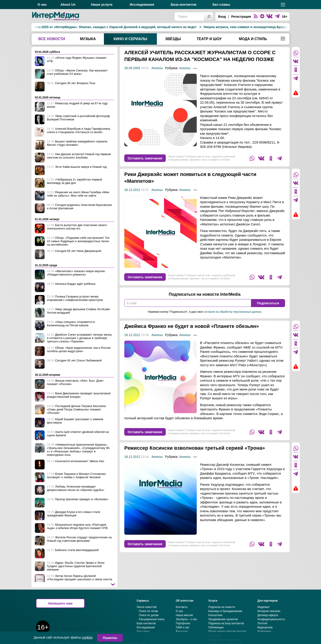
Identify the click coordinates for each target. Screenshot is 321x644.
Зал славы (221, 4)
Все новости (52, 39)
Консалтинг (215, 629)
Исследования (142, 4)
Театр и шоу (209, 39)
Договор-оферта (268, 629)
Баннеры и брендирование (225, 625)
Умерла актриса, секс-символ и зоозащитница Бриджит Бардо (204, 27)
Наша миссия (184, 629)
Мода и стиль (253, 39)
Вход (222, 17)
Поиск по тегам (149, 625)
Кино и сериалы (131, 39)
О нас (42, 4)
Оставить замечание (145, 165)
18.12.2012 (132, 197)
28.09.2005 (132, 75)
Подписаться (268, 310)
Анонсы (157, 75)
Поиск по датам (149, 629)
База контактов (183, 4)
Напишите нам (60, 617)
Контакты (182, 621)
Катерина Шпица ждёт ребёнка (284, 27)
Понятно (110, 638)
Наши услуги (102, 4)
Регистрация (241, 17)
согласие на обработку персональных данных (232, 319)
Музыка (88, 39)
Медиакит (264, 621)
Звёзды (173, 39)
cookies (87, 637)
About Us (68, 4)
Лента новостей (147, 621)
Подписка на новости (222, 621)
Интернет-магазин (269, 625)
